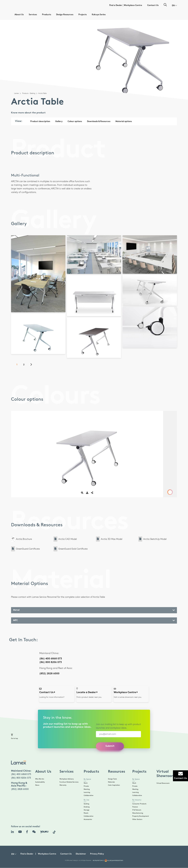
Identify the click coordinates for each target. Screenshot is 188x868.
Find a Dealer (116, 5)
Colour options (75, 122)
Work (86, 783)
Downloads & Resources (99, 122)
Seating (86, 804)
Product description (40, 122)
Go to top (14, 736)
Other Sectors (137, 819)
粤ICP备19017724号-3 (98, 861)
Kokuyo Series (99, 15)
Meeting (87, 789)
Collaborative (89, 795)
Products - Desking (29, 93)
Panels (86, 813)
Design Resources (65, 15)
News (37, 785)
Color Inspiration (114, 785)
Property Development (141, 816)
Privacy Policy (97, 854)
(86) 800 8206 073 (51, 662)
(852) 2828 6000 (49, 674)
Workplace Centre (133, 5)
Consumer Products (139, 804)
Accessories (88, 819)
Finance (135, 807)
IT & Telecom (137, 810)
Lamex (16, 93)
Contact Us (153, 5)
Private (86, 786)
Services (33, 15)
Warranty (63, 785)
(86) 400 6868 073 (51, 659)
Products (47, 15)
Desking (87, 807)
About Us (19, 15)
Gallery (59, 122)
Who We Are (40, 779)
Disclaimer (81, 854)
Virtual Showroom (163, 783)
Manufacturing (138, 813)
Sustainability (40, 782)
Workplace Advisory (67, 779)
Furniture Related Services (69, 782)
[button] (174, 6)
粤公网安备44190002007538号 (115, 861)
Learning (87, 792)
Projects (83, 15)
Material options (124, 122)
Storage (87, 810)
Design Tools (112, 779)
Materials (111, 782)
